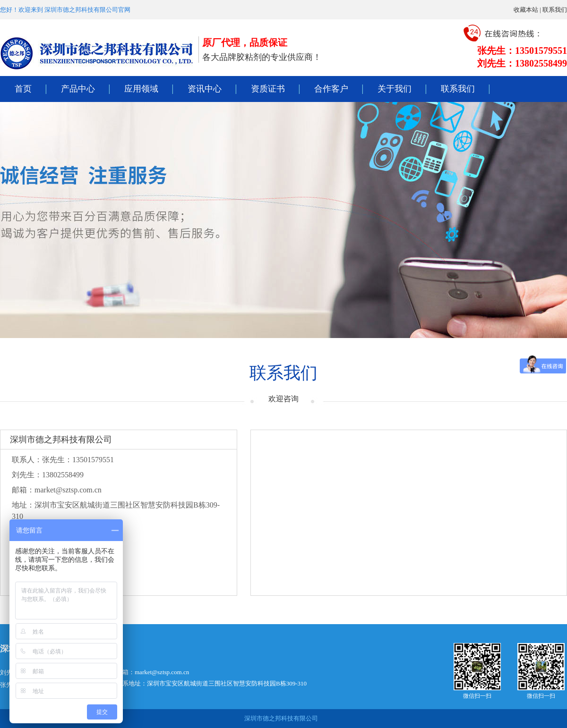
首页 (23, 89)
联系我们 (555, 10)
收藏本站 (526, 10)
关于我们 (395, 89)
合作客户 (331, 89)
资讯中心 (205, 89)
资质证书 (268, 89)
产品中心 (78, 89)
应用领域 (141, 89)
